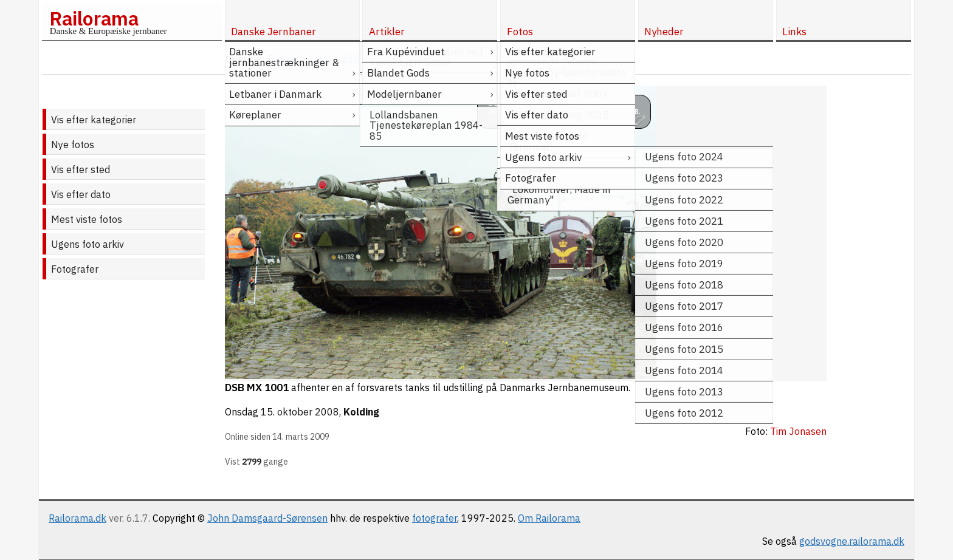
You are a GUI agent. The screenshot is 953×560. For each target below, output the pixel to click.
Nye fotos (73, 145)
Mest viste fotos (87, 219)
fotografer (435, 518)
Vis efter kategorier (94, 120)
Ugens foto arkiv (88, 244)
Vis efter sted (81, 169)
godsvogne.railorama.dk (852, 541)
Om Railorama (549, 518)
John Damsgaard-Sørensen (267, 518)
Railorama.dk (77, 518)
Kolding (361, 412)
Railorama (94, 18)
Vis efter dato (81, 194)
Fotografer (75, 269)
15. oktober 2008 (300, 412)
